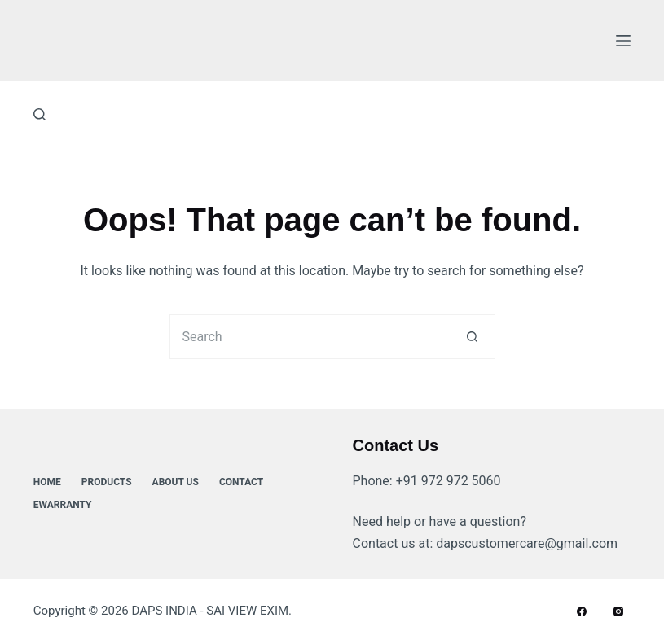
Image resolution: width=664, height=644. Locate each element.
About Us (176, 482)
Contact (241, 482)
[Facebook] (582, 611)
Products (107, 482)
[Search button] (473, 337)
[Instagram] (618, 611)
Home (47, 482)
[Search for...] (310, 337)
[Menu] (623, 41)
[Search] (40, 114)
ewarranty (63, 505)
